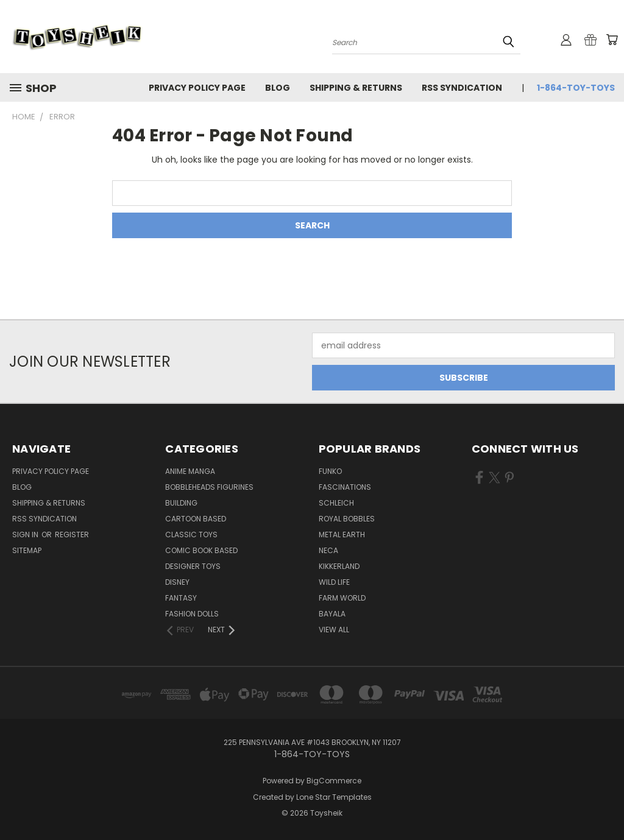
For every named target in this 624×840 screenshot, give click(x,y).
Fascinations (345, 487)
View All (334, 630)
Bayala (332, 614)
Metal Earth (342, 535)
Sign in (26, 535)
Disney (177, 582)
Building (181, 503)
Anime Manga (190, 471)
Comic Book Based (201, 550)
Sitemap (27, 550)
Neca (328, 550)
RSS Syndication (462, 88)
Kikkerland (339, 566)
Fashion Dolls (192, 614)
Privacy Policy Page (197, 88)
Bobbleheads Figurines (209, 487)
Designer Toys (193, 566)
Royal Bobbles (347, 519)
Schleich (336, 503)
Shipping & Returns (356, 88)
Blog (278, 88)
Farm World (342, 598)
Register (72, 535)
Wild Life (334, 582)
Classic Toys (191, 535)
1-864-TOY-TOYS (576, 88)
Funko (330, 471)
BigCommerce (334, 781)
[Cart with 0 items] (612, 40)
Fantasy (181, 598)
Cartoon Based (196, 519)
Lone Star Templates (334, 797)
